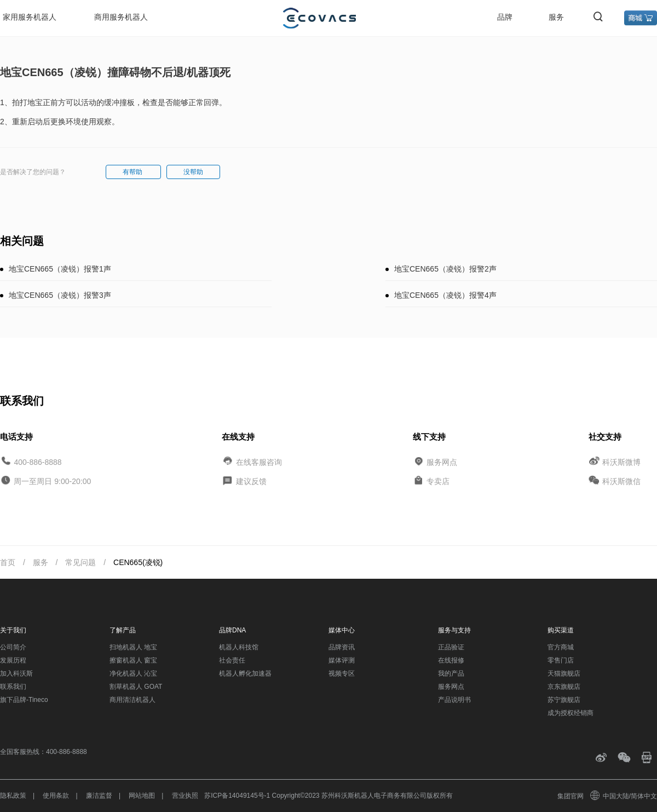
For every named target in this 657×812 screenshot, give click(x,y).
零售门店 (561, 660)
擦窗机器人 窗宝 (133, 660)
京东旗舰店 (564, 687)
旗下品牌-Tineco (24, 700)
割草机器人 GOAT (136, 687)
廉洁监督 (99, 796)
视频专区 (342, 673)
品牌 (505, 17)
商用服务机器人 (121, 17)
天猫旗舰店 (564, 673)
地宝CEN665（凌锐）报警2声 (445, 269)
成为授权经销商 (570, 713)
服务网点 (442, 462)
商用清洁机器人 (132, 700)
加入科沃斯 (16, 673)
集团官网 (570, 796)
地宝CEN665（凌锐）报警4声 (445, 295)
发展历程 (13, 660)
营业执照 (185, 796)
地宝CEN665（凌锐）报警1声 (60, 269)
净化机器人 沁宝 (133, 673)
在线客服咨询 (259, 462)
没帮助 (193, 172)
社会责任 (232, 660)
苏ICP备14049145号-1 (237, 796)
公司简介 (13, 647)
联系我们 (13, 687)
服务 (556, 17)
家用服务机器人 (30, 17)
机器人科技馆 (239, 647)
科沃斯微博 (621, 462)
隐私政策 (13, 796)
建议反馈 (251, 481)
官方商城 (561, 647)
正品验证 (451, 647)
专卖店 (438, 481)
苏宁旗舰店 (564, 700)
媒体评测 (342, 660)
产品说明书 (454, 700)
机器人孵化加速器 (245, 673)
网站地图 (142, 796)
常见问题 (80, 562)
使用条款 (56, 796)
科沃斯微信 (621, 481)
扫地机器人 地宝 (133, 647)
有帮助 (133, 172)
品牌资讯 (342, 647)
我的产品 (451, 673)
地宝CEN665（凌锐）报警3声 (60, 295)
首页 (8, 562)
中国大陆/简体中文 (624, 796)
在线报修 (451, 660)
